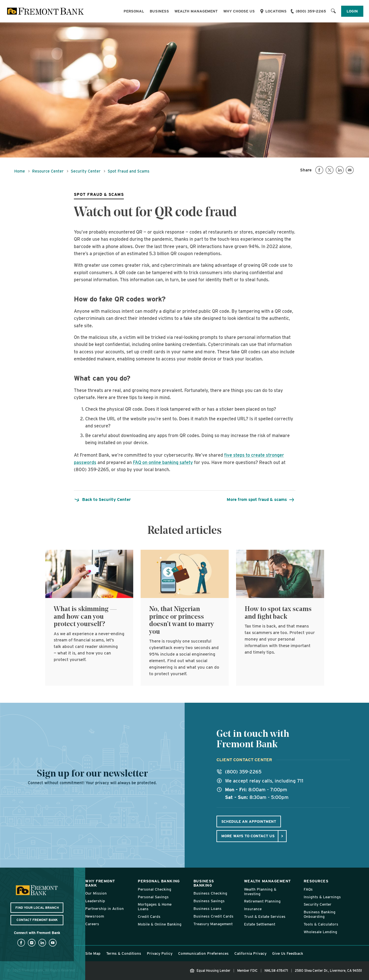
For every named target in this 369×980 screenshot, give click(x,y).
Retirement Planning (262, 901)
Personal (134, 11)
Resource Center (48, 171)
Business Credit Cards (213, 916)
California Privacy (250, 953)
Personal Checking (155, 889)
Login (352, 11)
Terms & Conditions (124, 953)
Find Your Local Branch (37, 908)
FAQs (308, 889)
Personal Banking (159, 881)
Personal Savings (153, 897)
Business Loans (208, 908)
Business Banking (204, 883)
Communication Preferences (203, 953)
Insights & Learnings (322, 897)
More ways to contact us (248, 836)
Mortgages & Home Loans (155, 906)
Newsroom (95, 916)
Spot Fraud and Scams (129, 171)
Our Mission (96, 893)
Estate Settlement (260, 924)
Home (20, 171)
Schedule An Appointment (249, 821)
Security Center (86, 171)
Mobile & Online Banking (160, 924)
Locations (276, 11)
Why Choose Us (239, 11)
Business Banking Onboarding (320, 914)
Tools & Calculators (321, 924)
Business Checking (210, 893)
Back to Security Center (103, 500)
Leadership (95, 901)
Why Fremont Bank (100, 883)
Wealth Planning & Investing (260, 891)
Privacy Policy (160, 953)
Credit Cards (149, 916)
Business (159, 11)
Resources (316, 881)
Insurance (253, 909)
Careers (92, 924)
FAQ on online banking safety (163, 462)
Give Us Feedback (288, 953)
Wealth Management (196, 11)
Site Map (93, 953)
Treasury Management (213, 924)
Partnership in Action (105, 908)
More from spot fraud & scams (260, 500)
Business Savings (209, 901)
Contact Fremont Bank (37, 920)
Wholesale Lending (320, 932)
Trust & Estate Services (265, 916)
